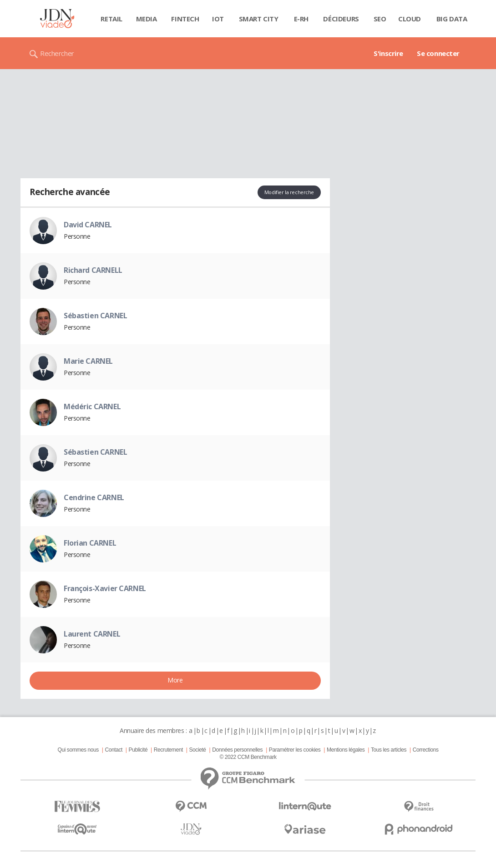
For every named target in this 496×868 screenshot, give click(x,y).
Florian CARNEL (90, 543)
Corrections (426, 750)
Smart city (259, 19)
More (175, 680)
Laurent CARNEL (92, 634)
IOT (218, 19)
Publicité (138, 750)
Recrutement (168, 750)
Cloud (410, 19)
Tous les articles (389, 750)
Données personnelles (237, 750)
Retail (111, 19)
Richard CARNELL (93, 270)
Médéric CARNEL (92, 406)
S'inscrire (388, 53)
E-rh (301, 19)
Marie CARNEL (88, 361)
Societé (197, 750)
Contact (114, 750)
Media (147, 19)
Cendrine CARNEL (94, 497)
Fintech (185, 19)
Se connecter (438, 53)
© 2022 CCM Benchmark (248, 757)
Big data (452, 19)
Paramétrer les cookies (295, 750)
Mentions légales (346, 750)
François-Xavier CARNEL (105, 588)
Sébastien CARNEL (95, 316)
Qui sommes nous (78, 750)
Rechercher (57, 53)
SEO (380, 19)
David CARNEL (88, 225)
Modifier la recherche (289, 192)
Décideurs (341, 19)
